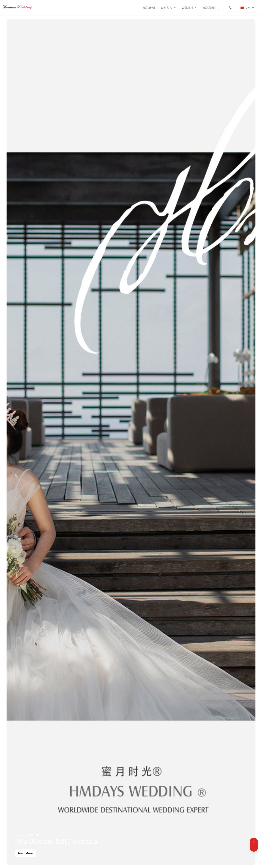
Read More (25, 853)
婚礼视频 (209, 8)
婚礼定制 (149, 8)
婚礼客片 (168, 8)
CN (248, 8)
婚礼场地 (190, 8)
